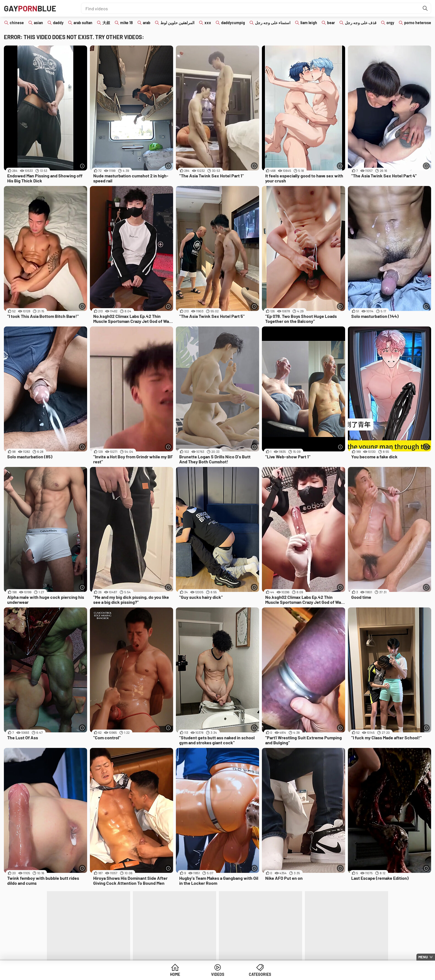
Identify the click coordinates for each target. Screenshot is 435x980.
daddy (58, 23)
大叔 (106, 23)
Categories (260, 974)
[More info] (82, 166)
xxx (208, 23)
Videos (218, 974)
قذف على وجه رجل (361, 23)
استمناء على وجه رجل (273, 23)
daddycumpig (233, 23)
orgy (390, 23)
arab (147, 23)
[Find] (425, 8)
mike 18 (127, 23)
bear (331, 23)
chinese (17, 23)
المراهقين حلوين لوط (177, 23)
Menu (423, 957)
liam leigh (309, 23)
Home (175, 974)
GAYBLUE (30, 8)
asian (38, 23)
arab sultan (83, 23)
